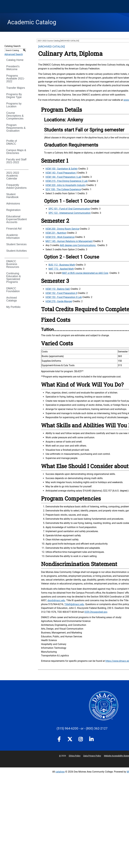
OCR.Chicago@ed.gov (96, 612)
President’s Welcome (13, 68)
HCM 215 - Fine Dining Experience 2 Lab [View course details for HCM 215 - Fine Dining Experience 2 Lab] (67, 181)
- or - (82, 728)
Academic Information (13, 236)
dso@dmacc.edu (56, 600)
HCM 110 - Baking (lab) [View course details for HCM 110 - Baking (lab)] (58, 289)
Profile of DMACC (12, 142)
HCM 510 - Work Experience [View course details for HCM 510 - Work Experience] (60, 237)
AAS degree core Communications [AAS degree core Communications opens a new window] (78, 245)
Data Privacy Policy (92, 756)
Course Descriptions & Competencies (15, 116)
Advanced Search (14, 54)
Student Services (16, 244)
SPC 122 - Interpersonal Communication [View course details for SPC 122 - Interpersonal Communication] (70, 213)
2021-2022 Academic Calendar (13, 176)
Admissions (13, 204)
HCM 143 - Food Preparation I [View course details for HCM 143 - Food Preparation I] (61, 173)
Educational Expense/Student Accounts (16, 219)
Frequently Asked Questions (16, 186)
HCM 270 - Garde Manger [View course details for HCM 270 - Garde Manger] (59, 301)
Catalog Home (15, 60)
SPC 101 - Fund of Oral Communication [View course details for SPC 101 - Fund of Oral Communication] (69, 209)
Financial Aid (14, 229)
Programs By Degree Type (14, 96)
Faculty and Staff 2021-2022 (16, 161)
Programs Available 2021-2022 (16, 79)
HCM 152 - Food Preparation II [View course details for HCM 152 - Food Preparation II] (61, 293)
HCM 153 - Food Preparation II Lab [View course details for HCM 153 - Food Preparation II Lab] (64, 297)
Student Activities (16, 251)
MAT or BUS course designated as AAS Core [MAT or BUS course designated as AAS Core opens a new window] (85, 273)
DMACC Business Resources (13, 264)
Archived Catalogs (12, 299)
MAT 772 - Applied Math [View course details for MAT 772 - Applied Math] (61, 269)
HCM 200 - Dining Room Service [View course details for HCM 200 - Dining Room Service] (62, 229)
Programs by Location (14, 105)
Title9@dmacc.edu (74, 604)
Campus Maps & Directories (16, 152)
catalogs (60, 772)
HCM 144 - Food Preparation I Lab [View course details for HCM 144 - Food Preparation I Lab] (63, 177)
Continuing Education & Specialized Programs (14, 278)
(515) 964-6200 (67, 728)
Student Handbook (12, 196)
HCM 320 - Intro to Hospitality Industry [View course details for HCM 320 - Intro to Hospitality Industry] (66, 185)
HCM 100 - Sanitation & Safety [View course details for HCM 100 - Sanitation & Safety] (62, 169)
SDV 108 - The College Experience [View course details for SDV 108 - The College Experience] (63, 189)
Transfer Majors (16, 88)
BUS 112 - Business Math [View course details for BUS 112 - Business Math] (62, 265)
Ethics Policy (75, 756)
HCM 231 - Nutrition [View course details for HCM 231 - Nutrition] (56, 233)
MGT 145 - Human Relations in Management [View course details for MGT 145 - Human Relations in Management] (69, 241)
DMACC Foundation (13, 290)
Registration (13, 210)
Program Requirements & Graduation (16, 128)
